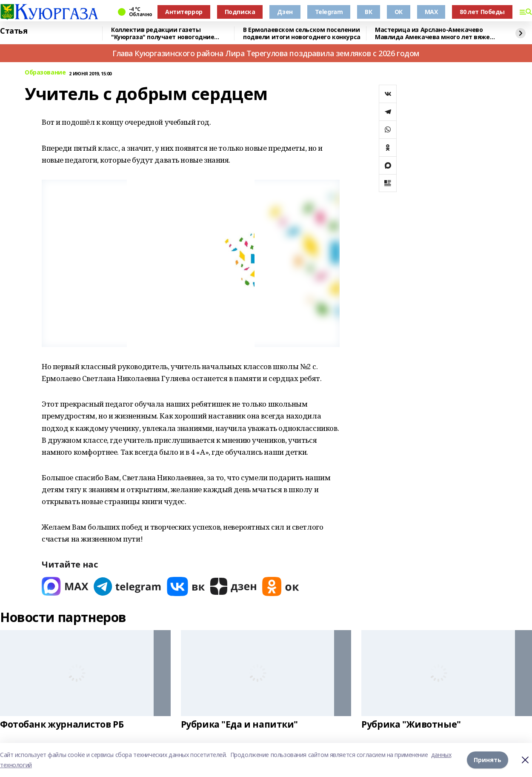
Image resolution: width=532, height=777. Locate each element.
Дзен (285, 12)
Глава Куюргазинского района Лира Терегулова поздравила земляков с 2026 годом (266, 53)
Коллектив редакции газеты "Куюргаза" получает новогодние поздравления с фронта (163, 33)
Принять (488, 760)
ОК (399, 12)
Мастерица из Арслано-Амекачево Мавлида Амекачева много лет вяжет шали (434, 33)
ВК (368, 12)
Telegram (329, 12)
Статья (14, 31)
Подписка (240, 12)
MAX (431, 12)
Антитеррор (184, 12)
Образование (45, 73)
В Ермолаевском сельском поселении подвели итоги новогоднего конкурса (302, 33)
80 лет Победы (482, 12)
